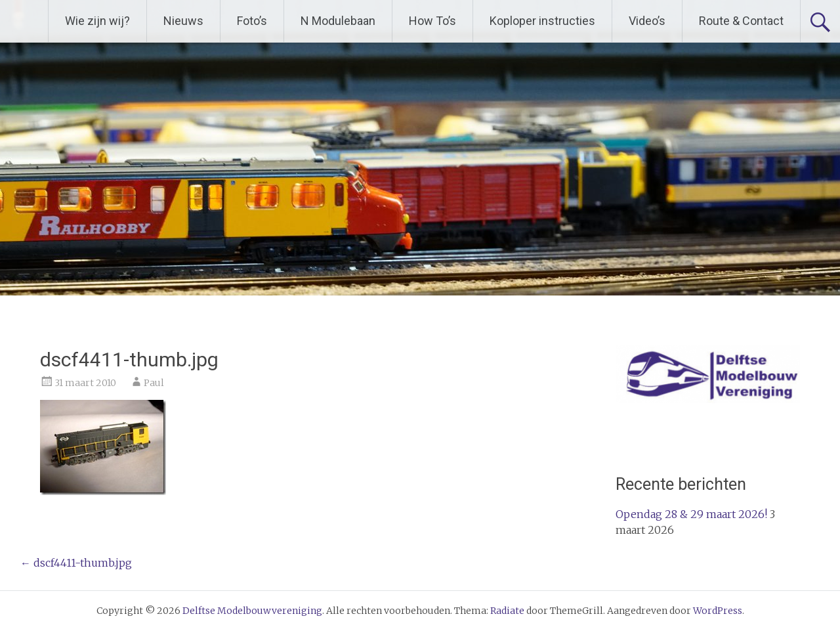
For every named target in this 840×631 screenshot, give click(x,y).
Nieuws (183, 21)
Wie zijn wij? (97, 21)
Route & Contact (741, 21)
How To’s (432, 21)
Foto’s (252, 21)
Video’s (647, 21)
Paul (154, 383)
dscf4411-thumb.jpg (76, 563)
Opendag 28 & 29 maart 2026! (691, 514)
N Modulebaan (338, 21)
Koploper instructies (542, 21)
